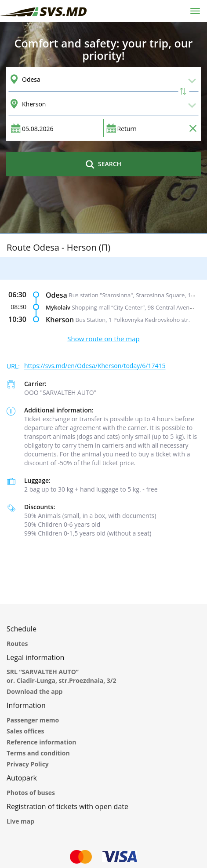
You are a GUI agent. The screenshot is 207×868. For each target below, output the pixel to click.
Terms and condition (38, 753)
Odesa (56, 295)
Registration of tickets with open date (67, 806)
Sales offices (25, 731)
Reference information (41, 742)
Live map (20, 821)
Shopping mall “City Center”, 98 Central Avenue (134, 307)
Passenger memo (33, 720)
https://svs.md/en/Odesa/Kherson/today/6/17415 (95, 366)
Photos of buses (31, 793)
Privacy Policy (28, 764)
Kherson (60, 320)
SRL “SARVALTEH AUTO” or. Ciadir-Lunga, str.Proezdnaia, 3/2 (62, 676)
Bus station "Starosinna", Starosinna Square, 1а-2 (134, 295)
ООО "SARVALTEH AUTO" (60, 392)
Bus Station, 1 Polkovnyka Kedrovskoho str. (133, 320)
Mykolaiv (58, 307)
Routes (17, 644)
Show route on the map (103, 339)
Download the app (34, 691)
